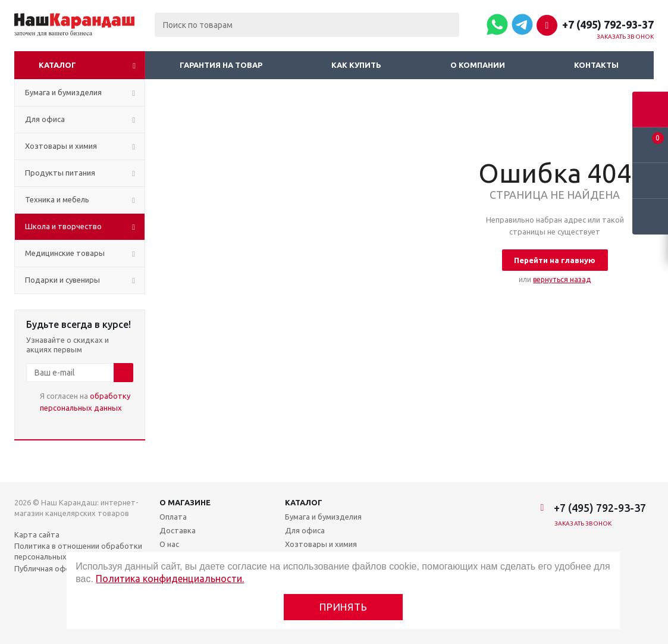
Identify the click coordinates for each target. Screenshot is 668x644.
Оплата (173, 517)
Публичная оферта (49, 568)
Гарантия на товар (221, 65)
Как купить (356, 65)
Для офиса (305, 530)
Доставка (178, 530)
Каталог (57, 65)
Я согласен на (85, 402)
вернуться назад (562, 279)
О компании (478, 65)
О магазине (185, 502)
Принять (344, 607)
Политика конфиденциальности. (170, 579)
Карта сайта (37, 534)
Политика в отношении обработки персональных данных (78, 551)
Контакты (596, 65)
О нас (169, 544)
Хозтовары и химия (321, 544)
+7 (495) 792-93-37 (608, 24)
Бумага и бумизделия (323, 517)
